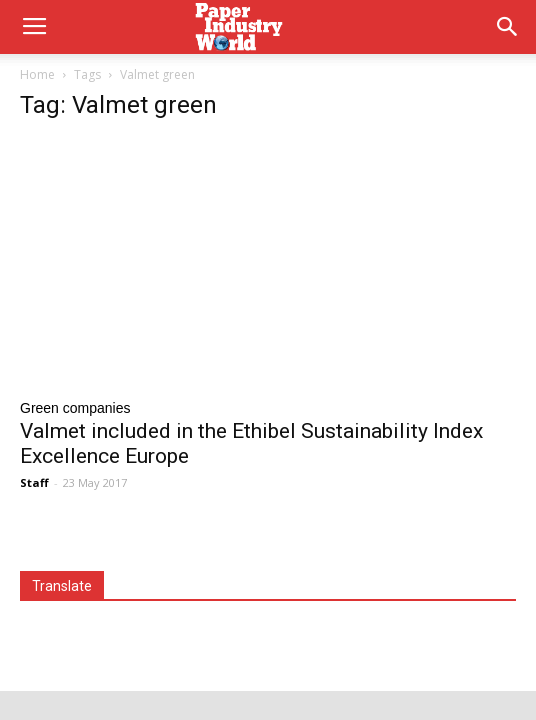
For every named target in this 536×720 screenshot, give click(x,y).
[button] (508, 27)
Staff (34, 482)
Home (37, 74)
